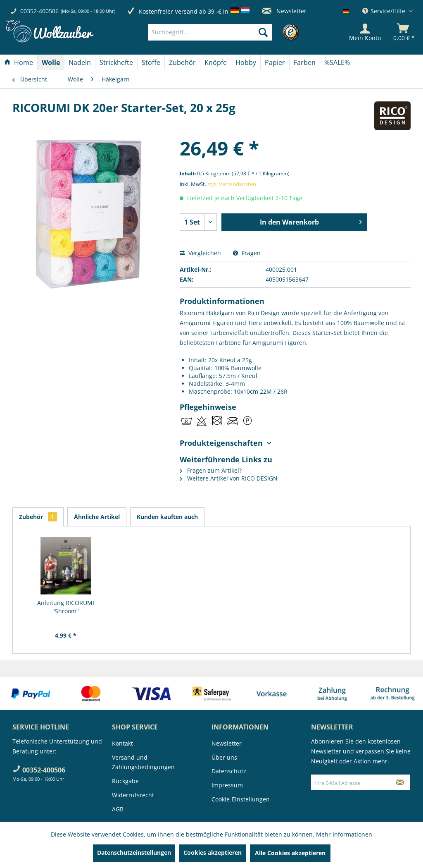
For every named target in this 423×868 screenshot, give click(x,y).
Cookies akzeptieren (213, 852)
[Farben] (305, 62)
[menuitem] (222, 32)
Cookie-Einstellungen (241, 799)
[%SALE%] (337, 62)
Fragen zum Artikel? (211, 470)
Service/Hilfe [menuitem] (385, 11)
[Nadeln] (80, 62)
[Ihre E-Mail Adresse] (351, 782)
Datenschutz (229, 771)
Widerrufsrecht (133, 795)
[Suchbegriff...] (210, 32)
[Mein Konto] (365, 32)
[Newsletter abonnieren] (400, 782)
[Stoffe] (151, 62)
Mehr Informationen (344, 834)
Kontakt (122, 743)
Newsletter (284, 11)
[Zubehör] (182, 62)
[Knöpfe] (216, 62)
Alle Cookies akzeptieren (290, 853)
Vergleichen (200, 253)
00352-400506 (39, 11)
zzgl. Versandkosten (232, 184)
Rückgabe (125, 781)
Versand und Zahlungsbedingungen (143, 762)
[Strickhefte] (116, 62)
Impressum (227, 785)
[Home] (19, 62)
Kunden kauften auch (167, 517)
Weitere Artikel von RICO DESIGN (229, 478)
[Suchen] (263, 32)
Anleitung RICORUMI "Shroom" (66, 607)
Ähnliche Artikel (97, 517)
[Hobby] (246, 62)
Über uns (224, 757)
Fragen (247, 253)
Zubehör (38, 517)
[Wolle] (51, 62)
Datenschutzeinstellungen (134, 852)
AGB (118, 809)
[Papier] (275, 62)
